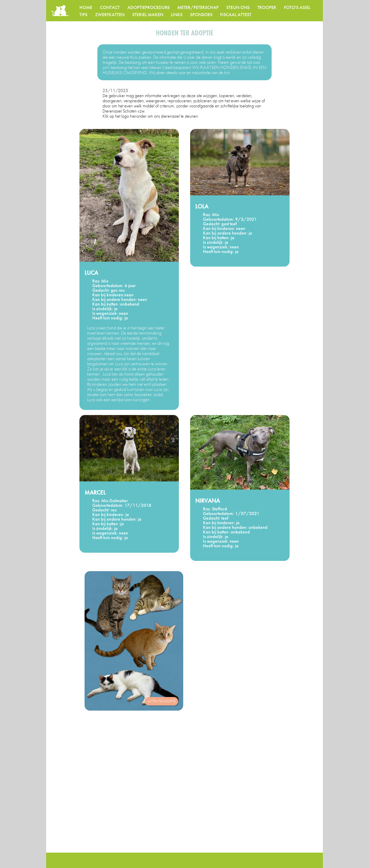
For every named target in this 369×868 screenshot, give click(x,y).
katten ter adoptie (161, 701)
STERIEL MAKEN (148, 14)
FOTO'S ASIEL (297, 7)
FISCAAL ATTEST (236, 14)
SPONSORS (201, 14)
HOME (86, 7)
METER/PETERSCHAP (198, 7)
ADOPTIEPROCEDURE (148, 7)
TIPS (83, 14)
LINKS (177, 14)
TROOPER (267, 7)
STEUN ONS (238, 7)
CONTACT (110, 7)
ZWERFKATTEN (110, 14)
